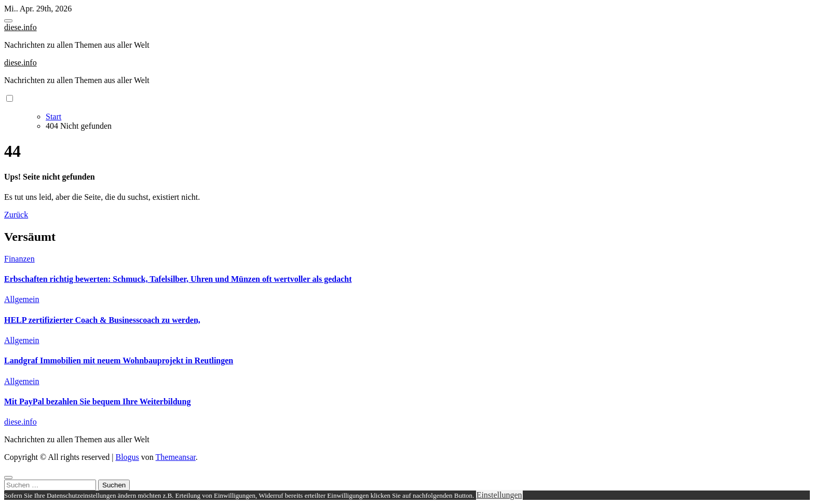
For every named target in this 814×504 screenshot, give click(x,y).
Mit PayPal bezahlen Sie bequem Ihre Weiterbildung (97, 401)
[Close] (8, 478)
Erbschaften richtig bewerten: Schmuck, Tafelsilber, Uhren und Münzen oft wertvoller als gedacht (178, 279)
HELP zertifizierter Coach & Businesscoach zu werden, (102, 320)
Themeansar (176, 457)
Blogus (127, 457)
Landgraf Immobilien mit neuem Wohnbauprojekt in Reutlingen (119, 360)
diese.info (21, 27)
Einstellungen (499, 495)
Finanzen (19, 259)
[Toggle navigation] (8, 21)
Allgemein (22, 299)
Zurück (16, 215)
